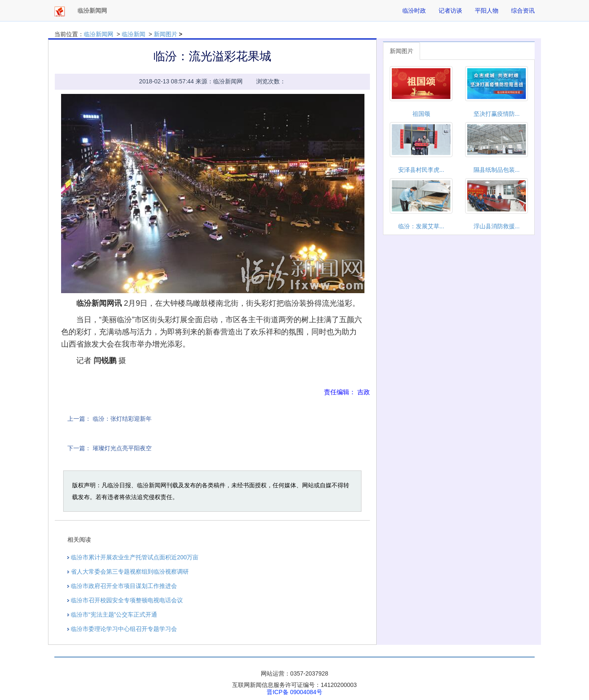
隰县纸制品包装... (497, 170)
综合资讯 (523, 11)
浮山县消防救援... (497, 226)
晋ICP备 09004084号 (294, 692)
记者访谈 (450, 11)
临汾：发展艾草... (421, 226)
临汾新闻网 (99, 34)
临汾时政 (414, 11)
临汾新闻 (134, 34)
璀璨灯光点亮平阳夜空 (122, 448)
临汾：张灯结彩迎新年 (122, 419)
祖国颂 (421, 114)
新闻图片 (166, 34)
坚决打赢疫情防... (497, 114)
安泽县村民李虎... (421, 170)
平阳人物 (487, 11)
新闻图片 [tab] (402, 51)
